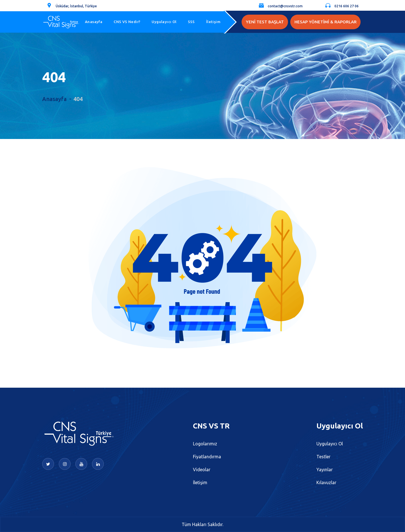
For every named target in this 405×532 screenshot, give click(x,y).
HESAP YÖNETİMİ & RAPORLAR (326, 22)
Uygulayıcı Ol (164, 22)
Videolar (202, 470)
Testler (323, 457)
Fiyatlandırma (207, 457)
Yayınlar (325, 470)
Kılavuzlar (326, 482)
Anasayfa (94, 22)
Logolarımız (205, 444)
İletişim (213, 22)
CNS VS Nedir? (127, 22)
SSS (191, 22)
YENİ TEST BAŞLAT (265, 22)
